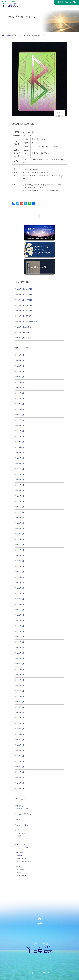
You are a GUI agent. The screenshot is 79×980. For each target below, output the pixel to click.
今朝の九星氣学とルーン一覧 (17, 35)
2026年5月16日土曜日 (24, 289)
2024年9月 (20, 463)
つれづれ (21, 833)
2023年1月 (20, 572)
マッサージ (21, 844)
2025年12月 (21, 382)
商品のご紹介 (23, 809)
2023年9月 (20, 529)
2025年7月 (20, 409)
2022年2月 (20, 631)
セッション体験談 (25, 861)
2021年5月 (20, 680)
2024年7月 (20, 474)
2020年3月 (20, 756)
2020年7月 (20, 734)
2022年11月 (21, 583)
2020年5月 (20, 745)
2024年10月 (21, 458)
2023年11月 (21, 518)
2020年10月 (21, 718)
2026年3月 (20, 366)
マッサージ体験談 (25, 847)
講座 (19, 867)
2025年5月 (20, 420)
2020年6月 (20, 740)
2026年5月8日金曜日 (24, 332)
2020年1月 (20, 767)
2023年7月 (20, 539)
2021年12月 (21, 642)
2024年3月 (20, 496)
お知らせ (20, 806)
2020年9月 (20, 723)
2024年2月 (20, 501)
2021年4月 (20, 686)
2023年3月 (20, 561)
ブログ (19, 830)
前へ (36, 216)
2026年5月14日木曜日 (24, 300)
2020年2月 (20, 761)
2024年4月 (20, 491)
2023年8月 (20, 534)
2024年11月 (21, 453)
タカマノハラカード (24, 825)
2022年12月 (21, 577)
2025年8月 (20, 404)
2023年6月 (20, 545)
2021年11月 (21, 648)
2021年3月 (20, 691)
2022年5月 (20, 615)
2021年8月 (20, 664)
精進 (20, 836)
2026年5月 (20, 355)
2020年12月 (21, 707)
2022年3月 (20, 626)
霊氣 (20, 873)
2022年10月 (21, 588)
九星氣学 (21, 870)
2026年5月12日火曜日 (24, 311)
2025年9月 (20, 398)
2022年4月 (20, 621)
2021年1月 (20, 702)
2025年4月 (20, 426)
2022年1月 (20, 637)
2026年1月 (20, 377)
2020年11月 (21, 713)
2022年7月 (20, 604)
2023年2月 (20, 566)
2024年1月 (20, 507)
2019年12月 (21, 772)
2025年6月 (20, 415)
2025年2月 (20, 436)
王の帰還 (21, 856)
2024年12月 (21, 447)
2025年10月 (21, 393)
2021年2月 (20, 696)
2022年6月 (20, 610)
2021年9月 (20, 658)
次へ (43, 216)
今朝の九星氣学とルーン (26, 814)
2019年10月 (21, 783)
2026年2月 (20, 371)
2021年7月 (20, 669)
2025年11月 (21, 388)
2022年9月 (20, 593)
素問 (19, 820)
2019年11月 (21, 778)
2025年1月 (20, 442)
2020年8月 (20, 729)
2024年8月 (20, 469)
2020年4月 (20, 750)
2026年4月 (20, 361)
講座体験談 (22, 875)
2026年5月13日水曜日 (24, 305)
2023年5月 (20, 550)
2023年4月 (20, 556)
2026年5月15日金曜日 (24, 294)
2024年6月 (20, 480)
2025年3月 (20, 431)
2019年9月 (20, 788)
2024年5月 (20, 485)
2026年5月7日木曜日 (24, 338)
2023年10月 (21, 523)
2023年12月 (21, 512)
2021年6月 (20, 675)
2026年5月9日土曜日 (24, 327)
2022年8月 (20, 599)
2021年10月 (21, 653)
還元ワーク (22, 858)
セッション (21, 853)
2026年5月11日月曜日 (24, 316)
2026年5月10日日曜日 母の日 (27, 322)
